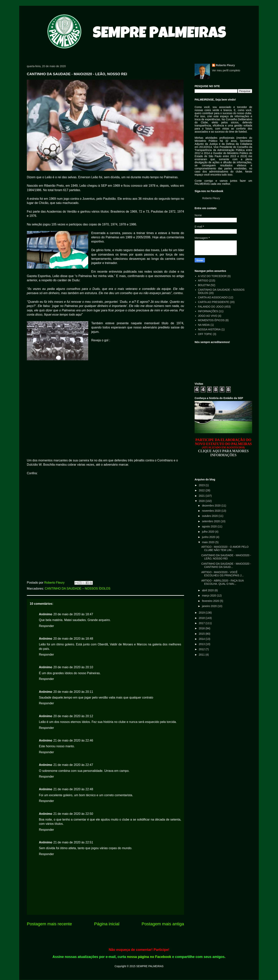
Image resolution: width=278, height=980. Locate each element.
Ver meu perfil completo (226, 70)
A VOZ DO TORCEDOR (212, 276)
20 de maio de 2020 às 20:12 (73, 716)
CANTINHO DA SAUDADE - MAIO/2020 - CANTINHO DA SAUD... (226, 565)
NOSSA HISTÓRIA (209, 329)
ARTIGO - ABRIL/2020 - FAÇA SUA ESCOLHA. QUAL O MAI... (222, 582)
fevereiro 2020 (211, 601)
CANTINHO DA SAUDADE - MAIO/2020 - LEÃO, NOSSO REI (226, 557)
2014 (202, 639)
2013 (202, 644)
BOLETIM (204, 285)
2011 (202, 655)
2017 (202, 623)
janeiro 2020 (210, 606)
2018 (202, 618)
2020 (202, 501)
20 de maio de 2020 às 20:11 (73, 692)
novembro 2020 (212, 511)
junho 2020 (209, 537)
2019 (202, 613)
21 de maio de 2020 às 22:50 (73, 814)
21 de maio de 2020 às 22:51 (73, 842)
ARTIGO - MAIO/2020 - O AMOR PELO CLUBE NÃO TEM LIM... (225, 548)
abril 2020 (208, 590)
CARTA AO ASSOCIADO (213, 297)
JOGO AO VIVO (208, 316)
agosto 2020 (210, 526)
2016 (202, 628)
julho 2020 (208, 532)
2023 (202, 485)
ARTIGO (203, 280)
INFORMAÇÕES (208, 311)
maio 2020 (208, 542)
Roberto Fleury (225, 65)
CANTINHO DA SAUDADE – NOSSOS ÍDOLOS (77, 589)
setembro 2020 (211, 521)
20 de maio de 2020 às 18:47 (73, 614)
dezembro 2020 (212, 506)
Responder (46, 626)
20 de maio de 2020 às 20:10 (73, 667)
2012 (202, 649)
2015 (202, 634)
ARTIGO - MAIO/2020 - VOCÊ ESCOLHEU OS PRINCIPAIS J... (222, 574)
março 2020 (209, 596)
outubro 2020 (210, 516)
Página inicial (107, 924)
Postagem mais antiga (163, 924)
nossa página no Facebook (149, 957)
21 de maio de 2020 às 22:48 (73, 789)
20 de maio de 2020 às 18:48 (73, 639)
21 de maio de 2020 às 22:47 (73, 765)
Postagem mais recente (49, 924)
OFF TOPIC (205, 334)
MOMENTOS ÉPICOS (211, 320)
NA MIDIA (204, 325)
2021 (202, 496)
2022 (202, 490)
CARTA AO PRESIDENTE (214, 302)
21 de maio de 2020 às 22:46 (73, 740)
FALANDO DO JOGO (211, 307)
